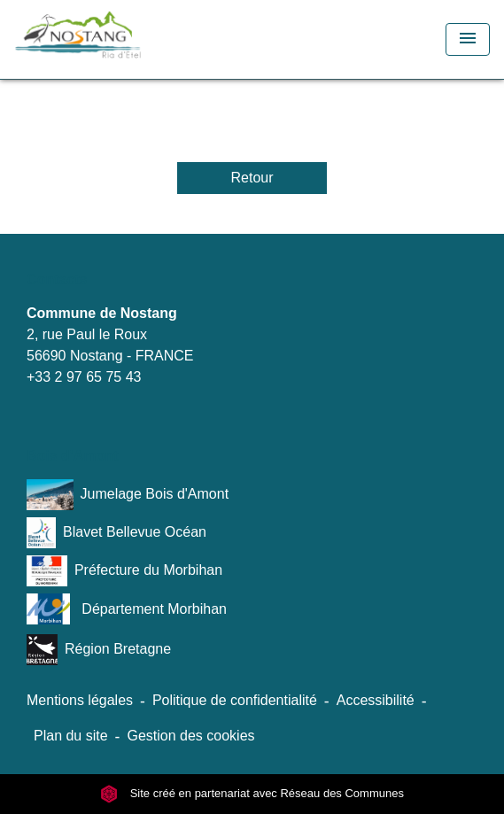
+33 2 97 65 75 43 (84, 377)
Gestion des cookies (190, 736)
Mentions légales (80, 700)
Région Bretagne (99, 650)
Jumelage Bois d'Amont (128, 495)
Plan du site (71, 736)
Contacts (57, 279)
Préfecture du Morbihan (124, 571)
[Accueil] (112, 39)
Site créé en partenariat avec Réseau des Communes (252, 793)
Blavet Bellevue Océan (116, 533)
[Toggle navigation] (468, 39)
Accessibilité (376, 700)
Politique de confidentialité (235, 700)
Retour (252, 178)
